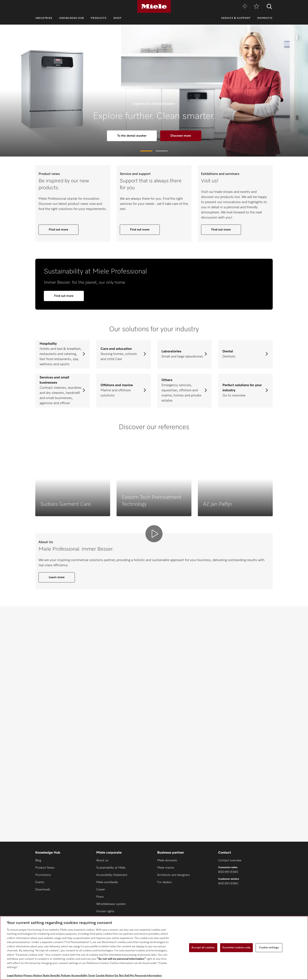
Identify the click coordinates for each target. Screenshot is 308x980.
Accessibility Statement (112, 875)
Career (101, 890)
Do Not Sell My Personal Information (138, 976)
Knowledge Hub (72, 18)
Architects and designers (174, 875)
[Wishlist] (256, 7)
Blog (38, 860)
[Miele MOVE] (244, 7)
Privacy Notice (33, 976)
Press (100, 897)
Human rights (105, 911)
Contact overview (230, 860)
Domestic (265, 18)
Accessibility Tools (83, 976)
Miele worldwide (107, 882)
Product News (45, 868)
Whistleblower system (111, 904)
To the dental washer (132, 136)
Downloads (43, 890)
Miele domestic (167, 860)
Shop (117, 18)
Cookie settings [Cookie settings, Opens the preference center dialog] (269, 948)
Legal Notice (15, 976)
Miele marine (166, 868)
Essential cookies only (237, 948)
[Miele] (154, 6)
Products (99, 18)
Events (40, 882)
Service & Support (236, 18)
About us (102, 860)
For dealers (165, 882)
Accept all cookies (203, 948)
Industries (44, 18)
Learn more (57, 813)
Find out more (58, 271)
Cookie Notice (105, 976)
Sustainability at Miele (111, 868)
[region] (154, 948)
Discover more (181, 136)
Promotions (43, 875)
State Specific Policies (57, 976)
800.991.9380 (228, 872)
